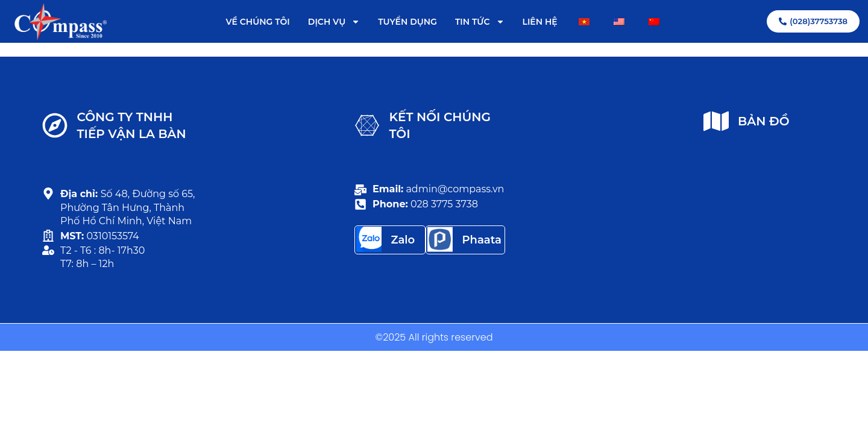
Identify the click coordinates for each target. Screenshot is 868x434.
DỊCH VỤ (334, 22)
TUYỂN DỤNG (407, 22)
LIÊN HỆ (540, 22)
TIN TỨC (480, 22)
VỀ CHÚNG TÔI (258, 22)
